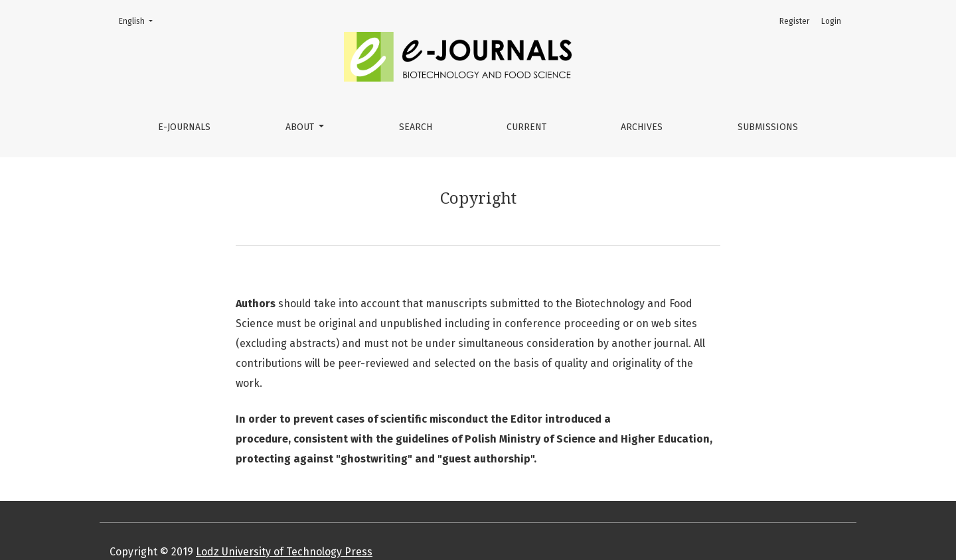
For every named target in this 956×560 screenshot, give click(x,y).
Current (526, 127)
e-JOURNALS (184, 127)
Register (794, 21)
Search (416, 127)
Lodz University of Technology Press (284, 552)
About (301, 127)
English (140, 20)
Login (831, 21)
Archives (642, 127)
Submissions (768, 127)
